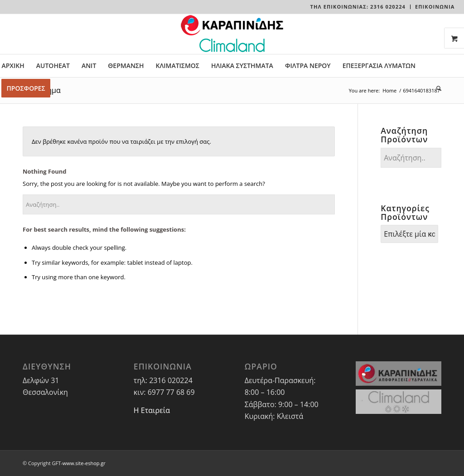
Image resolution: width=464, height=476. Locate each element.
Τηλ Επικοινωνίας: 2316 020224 (358, 7)
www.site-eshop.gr (84, 463)
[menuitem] (358, 7)
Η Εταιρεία (152, 410)
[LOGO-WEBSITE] (232, 34)
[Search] (436, 88)
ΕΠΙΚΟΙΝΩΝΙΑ (435, 7)
